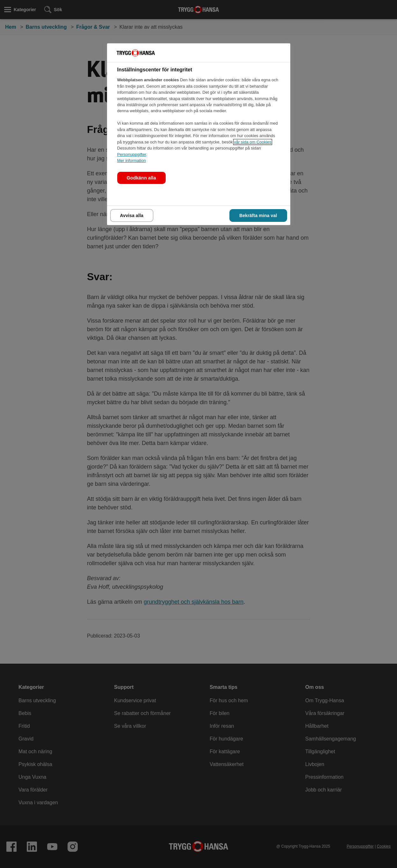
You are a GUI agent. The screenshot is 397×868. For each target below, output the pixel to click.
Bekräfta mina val (258, 215)
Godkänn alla (141, 178)
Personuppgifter (132, 154)
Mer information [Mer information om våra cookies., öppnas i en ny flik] (132, 160)
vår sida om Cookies (253, 142)
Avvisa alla (132, 215)
